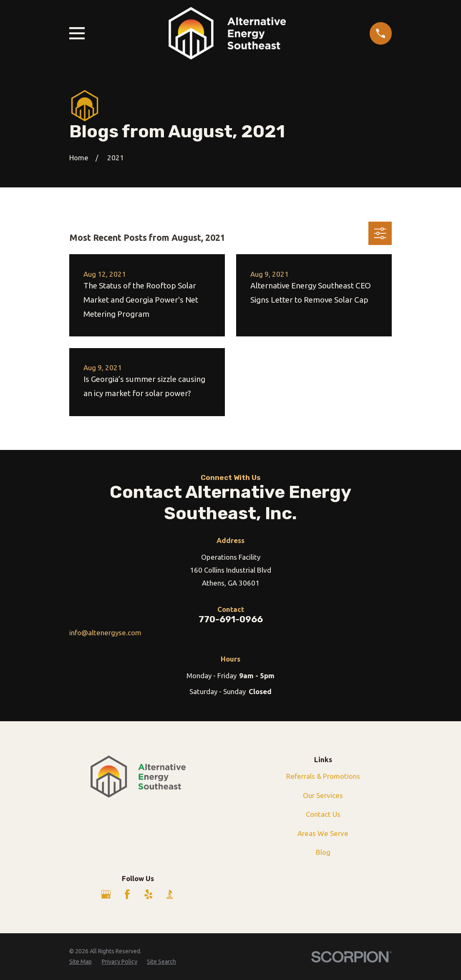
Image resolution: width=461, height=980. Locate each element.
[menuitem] (81, 962)
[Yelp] (149, 894)
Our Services (323, 795)
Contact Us (323, 814)
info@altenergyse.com (105, 633)
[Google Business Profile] (106, 894)
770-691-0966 (231, 619)
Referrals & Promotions (323, 776)
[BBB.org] (170, 894)
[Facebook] (127, 894)
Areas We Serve (323, 833)
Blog (323, 852)
